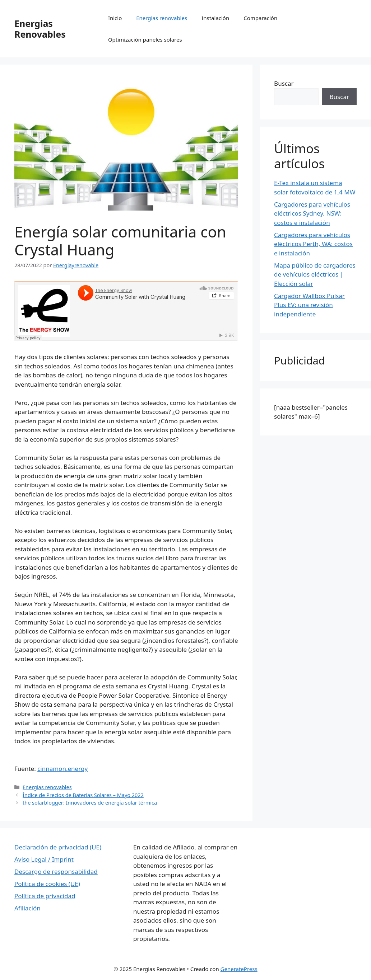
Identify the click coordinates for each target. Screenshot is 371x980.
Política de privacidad (45, 896)
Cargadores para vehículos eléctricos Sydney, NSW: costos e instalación (312, 213)
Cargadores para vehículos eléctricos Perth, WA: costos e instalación (313, 244)
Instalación (215, 18)
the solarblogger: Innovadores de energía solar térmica (90, 803)
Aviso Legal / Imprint (44, 859)
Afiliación (27, 908)
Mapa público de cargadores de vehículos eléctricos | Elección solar (315, 274)
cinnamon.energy (62, 769)
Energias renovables (162, 18)
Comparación (260, 18)
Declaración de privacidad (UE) (58, 847)
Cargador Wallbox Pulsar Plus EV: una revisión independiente (309, 305)
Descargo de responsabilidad (56, 871)
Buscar (284, 83)
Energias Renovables (40, 29)
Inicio (115, 18)
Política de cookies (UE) (47, 884)
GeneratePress (239, 969)
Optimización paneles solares (145, 39)
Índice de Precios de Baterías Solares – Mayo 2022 (83, 795)
